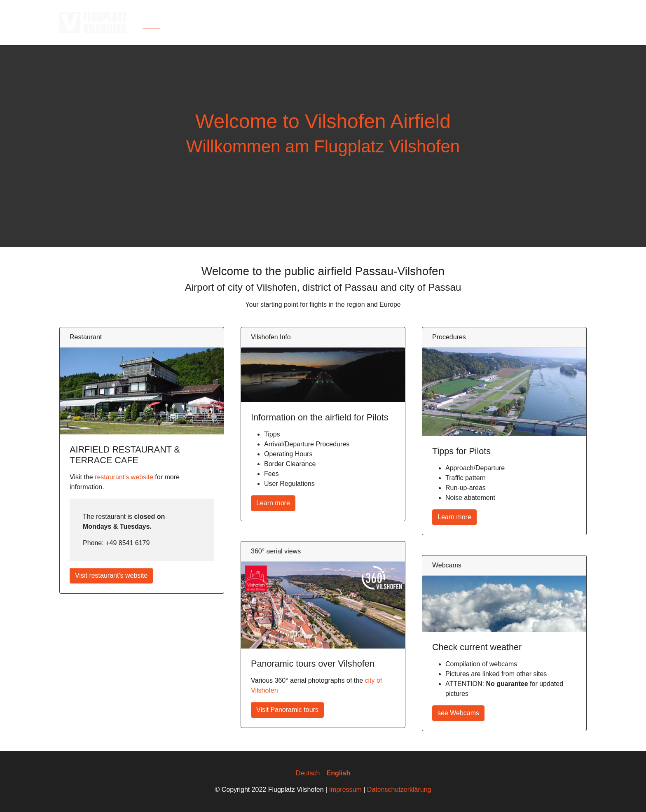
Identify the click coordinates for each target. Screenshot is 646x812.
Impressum (345, 790)
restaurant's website (124, 477)
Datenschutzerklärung (399, 790)
